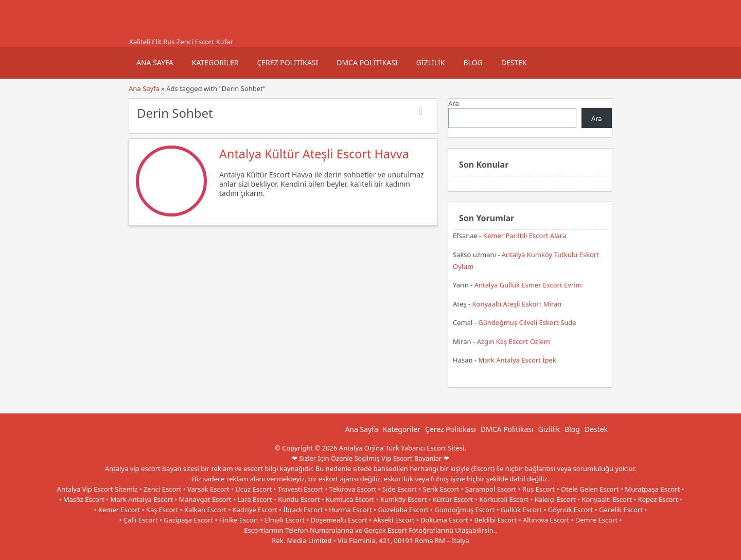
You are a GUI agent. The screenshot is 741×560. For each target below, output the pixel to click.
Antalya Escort (337, 551)
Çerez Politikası (287, 62)
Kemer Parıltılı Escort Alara (525, 236)
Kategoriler (215, 62)
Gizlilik (431, 62)
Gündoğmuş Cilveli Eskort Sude (527, 322)
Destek (514, 62)
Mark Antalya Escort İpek (517, 360)
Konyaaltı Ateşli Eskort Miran (517, 304)
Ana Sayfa (155, 62)
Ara (454, 103)
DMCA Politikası (367, 62)
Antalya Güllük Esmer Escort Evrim (528, 285)
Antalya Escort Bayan (394, 551)
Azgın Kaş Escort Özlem (514, 341)
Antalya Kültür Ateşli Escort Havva (314, 154)
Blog (473, 62)
